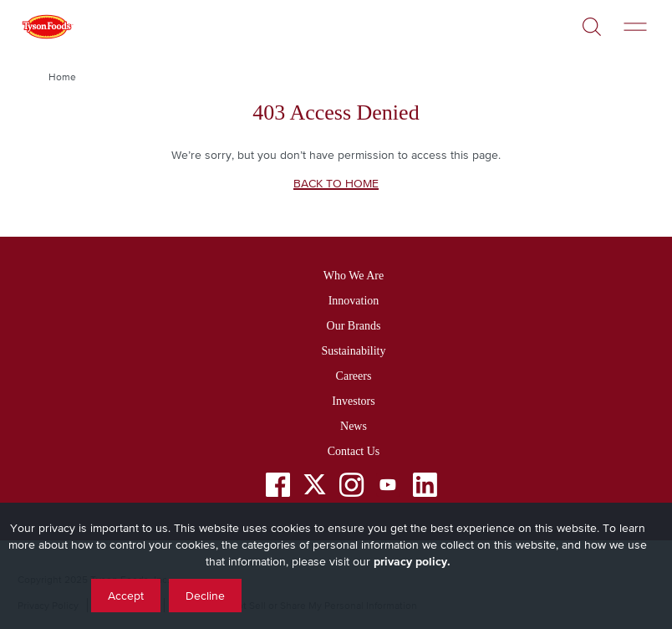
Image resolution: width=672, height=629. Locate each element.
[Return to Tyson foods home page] (47, 29)
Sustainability (353, 351)
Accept (126, 596)
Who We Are (354, 276)
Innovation (354, 301)
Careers (354, 376)
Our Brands (354, 326)
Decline (205, 596)
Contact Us (354, 451)
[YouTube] (388, 488)
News (354, 426)
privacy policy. (412, 561)
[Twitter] (315, 485)
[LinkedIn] (425, 488)
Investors (353, 401)
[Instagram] (351, 488)
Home (62, 77)
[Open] (592, 20)
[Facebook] (278, 488)
